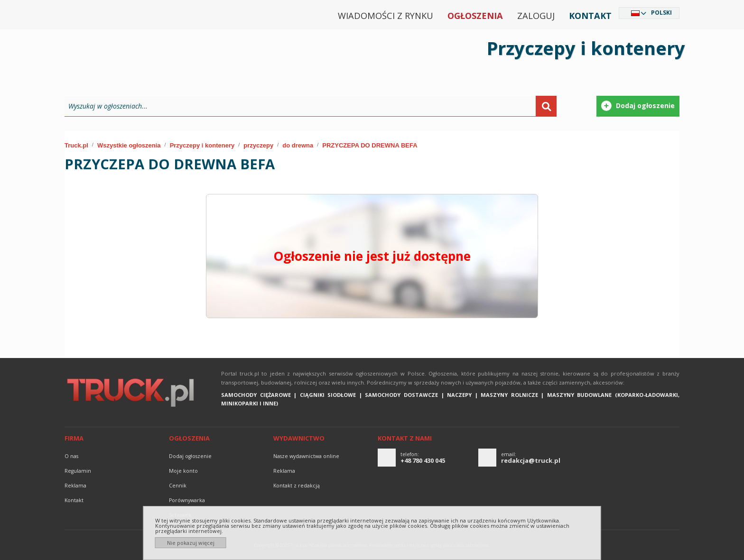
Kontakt (590, 16)
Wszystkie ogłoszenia (129, 145)
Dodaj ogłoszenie (190, 456)
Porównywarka (187, 500)
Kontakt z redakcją (297, 486)
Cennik (178, 486)
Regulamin (78, 471)
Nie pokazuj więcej (191, 543)
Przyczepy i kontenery (202, 145)
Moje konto (183, 471)
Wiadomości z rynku (386, 16)
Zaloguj (536, 16)
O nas (71, 456)
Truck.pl (76, 145)
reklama (75, 486)
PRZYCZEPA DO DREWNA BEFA (370, 145)
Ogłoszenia (475, 16)
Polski (661, 13)
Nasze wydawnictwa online (306, 456)
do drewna (298, 145)
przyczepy (258, 145)
